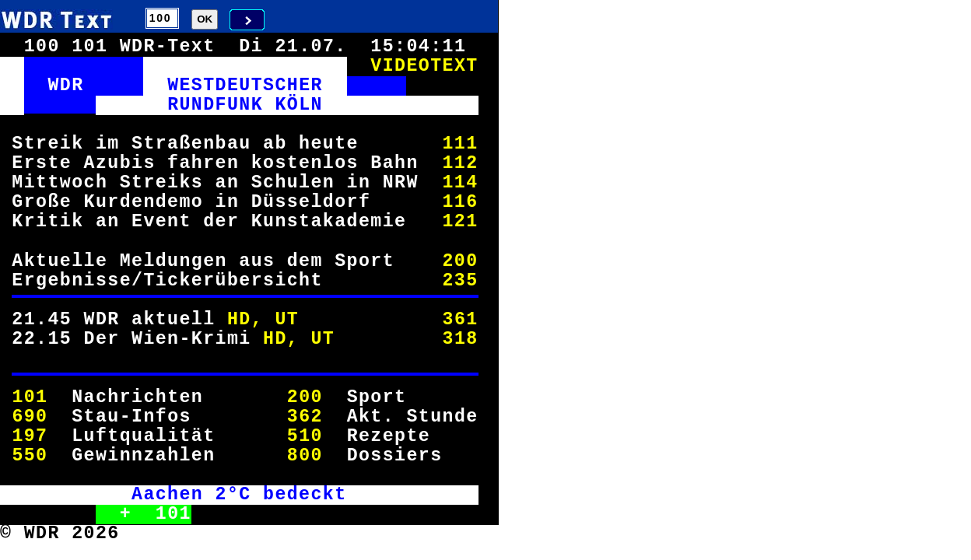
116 (460, 202)
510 (305, 436)
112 (460, 163)
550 (30, 456)
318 (460, 339)
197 (30, 436)
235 (460, 281)
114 (460, 183)
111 (460, 144)
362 (305, 417)
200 (460, 261)
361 (460, 320)
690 (30, 417)
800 (305, 456)
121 (460, 222)
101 (30, 397)
